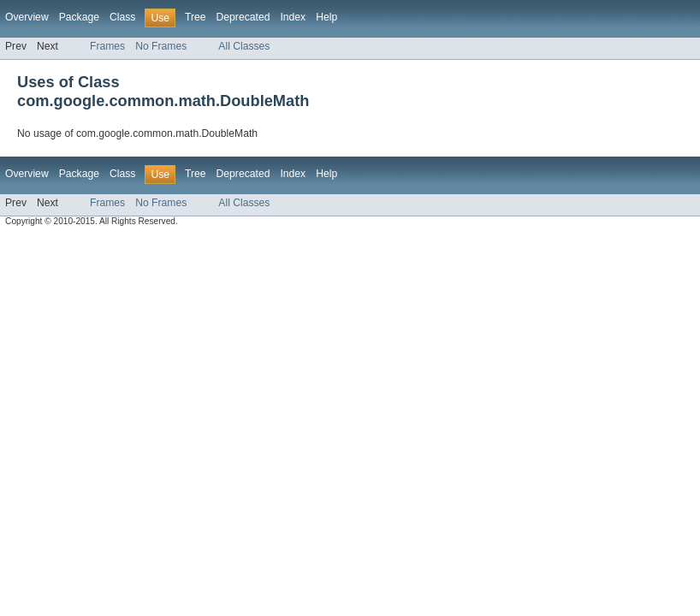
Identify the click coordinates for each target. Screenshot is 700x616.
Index (293, 17)
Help (326, 17)
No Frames (161, 46)
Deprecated (243, 17)
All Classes (244, 46)
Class (122, 17)
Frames (107, 46)
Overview (27, 17)
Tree (196, 17)
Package (79, 17)
